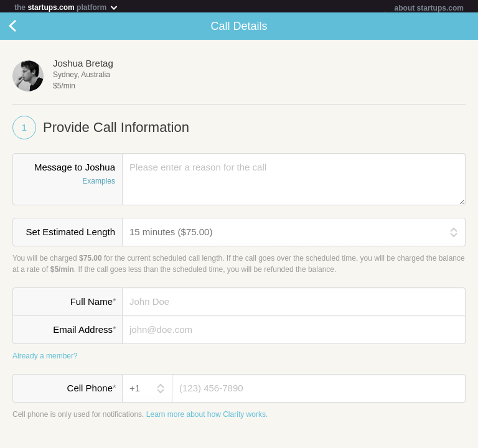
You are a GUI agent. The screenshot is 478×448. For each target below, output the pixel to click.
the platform (67, 7)
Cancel (25, 29)
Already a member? (45, 358)
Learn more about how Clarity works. (207, 417)
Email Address (84, 332)
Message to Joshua (68, 177)
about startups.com (429, 8)
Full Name (93, 304)
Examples (99, 184)
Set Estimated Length (71, 234)
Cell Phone (91, 390)
